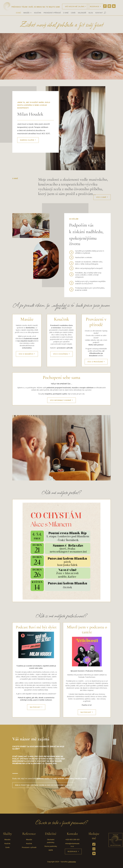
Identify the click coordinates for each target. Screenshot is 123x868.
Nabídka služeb (27, 140)
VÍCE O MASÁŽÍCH (26, 354)
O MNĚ (66, 13)
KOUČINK (38, 13)
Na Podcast (86, 712)
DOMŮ (18, 13)
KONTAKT (99, 13)
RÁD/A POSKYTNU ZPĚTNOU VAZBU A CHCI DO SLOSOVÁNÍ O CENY (43, 785)
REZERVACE (72, 851)
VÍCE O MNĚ (101, 197)
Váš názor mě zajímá (75, 6)
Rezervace (95, 6)
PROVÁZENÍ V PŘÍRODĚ (52, 13)
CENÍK (73, 13)
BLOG (91, 13)
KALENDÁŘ (82, 13)
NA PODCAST (35, 707)
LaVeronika (72, 862)
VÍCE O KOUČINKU (61, 354)
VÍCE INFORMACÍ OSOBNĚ (61, 400)
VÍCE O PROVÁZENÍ (95, 362)
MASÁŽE (26, 13)
